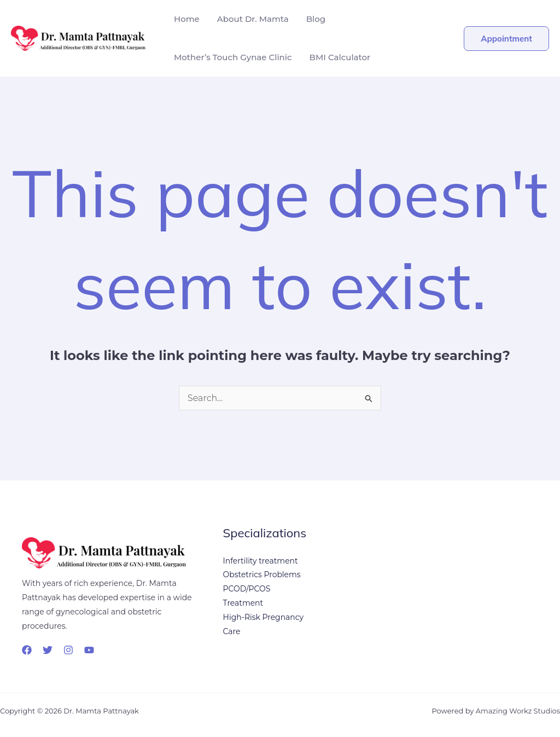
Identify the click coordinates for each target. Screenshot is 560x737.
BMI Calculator (340, 57)
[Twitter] (48, 650)
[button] (506, 39)
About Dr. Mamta (253, 19)
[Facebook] (27, 650)
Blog (316, 19)
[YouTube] (89, 650)
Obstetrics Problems (262, 576)
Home (187, 19)
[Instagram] (68, 650)
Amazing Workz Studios (517, 711)
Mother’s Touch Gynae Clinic (233, 57)
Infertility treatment (261, 561)
